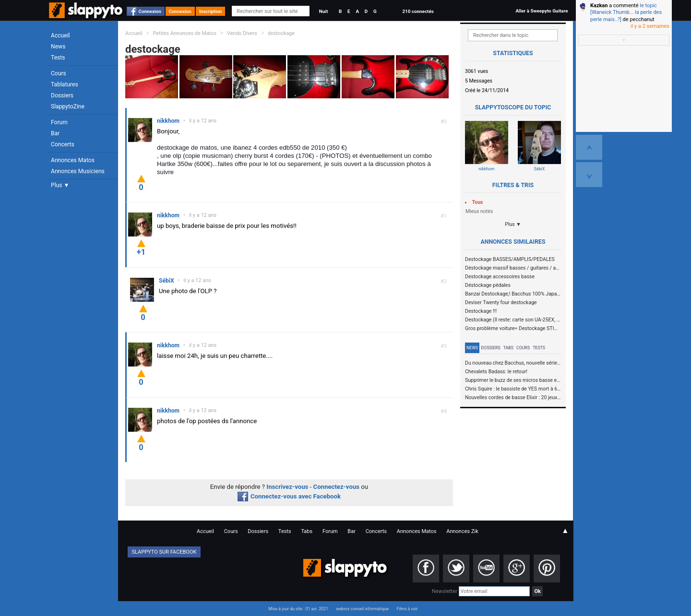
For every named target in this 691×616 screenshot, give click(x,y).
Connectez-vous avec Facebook (289, 496)
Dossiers (62, 95)
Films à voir (407, 609)
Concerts (63, 144)
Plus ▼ (60, 185)
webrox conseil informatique (362, 609)
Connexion (150, 11)
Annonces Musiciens (78, 171)
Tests (58, 58)
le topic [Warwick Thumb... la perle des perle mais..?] (626, 12)
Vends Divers (242, 33)
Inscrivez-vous (287, 487)
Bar (55, 133)
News (58, 47)
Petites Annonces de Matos (185, 33)
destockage (281, 33)
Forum (59, 122)
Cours (59, 73)
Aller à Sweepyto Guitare (542, 11)
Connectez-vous (337, 487)
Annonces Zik (462, 531)
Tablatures (65, 84)
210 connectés (418, 11)
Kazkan (599, 6)
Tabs (508, 348)
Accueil (60, 36)
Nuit (323, 11)
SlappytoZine (68, 107)
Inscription (211, 11)
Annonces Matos (73, 160)
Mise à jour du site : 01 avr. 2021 (298, 609)
